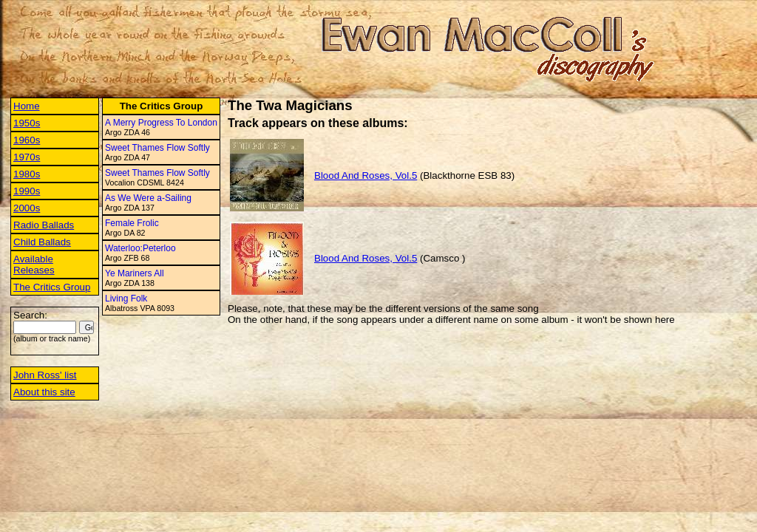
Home (27, 106)
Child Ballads (42, 242)
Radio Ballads (44, 225)
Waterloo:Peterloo (140, 248)
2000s (27, 208)
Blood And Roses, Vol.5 (366, 175)
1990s (27, 191)
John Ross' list (45, 375)
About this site (44, 392)
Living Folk (126, 299)
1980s (27, 174)
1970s (27, 157)
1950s (27, 123)
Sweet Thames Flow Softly (157, 148)
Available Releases (34, 265)
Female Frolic (132, 223)
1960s (27, 140)
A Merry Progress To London (161, 123)
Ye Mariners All (135, 273)
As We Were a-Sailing (148, 198)
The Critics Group (52, 287)
